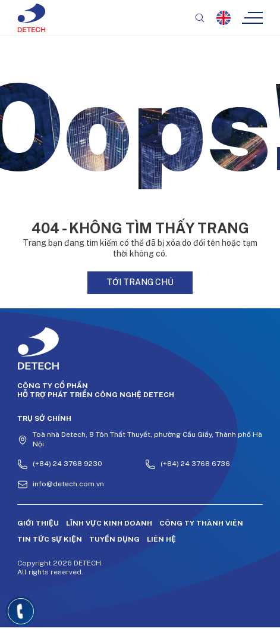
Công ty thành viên (201, 523)
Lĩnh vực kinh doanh (109, 523)
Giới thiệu (38, 523)
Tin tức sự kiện (50, 539)
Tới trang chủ (140, 282)
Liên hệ (161, 539)
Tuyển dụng (114, 539)
